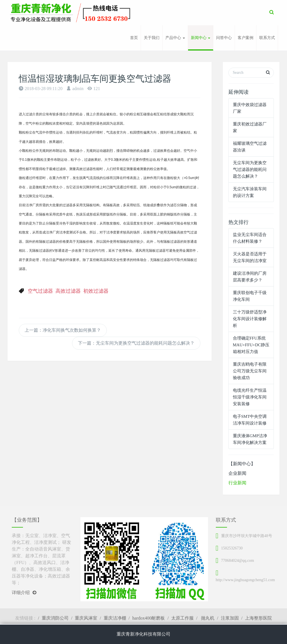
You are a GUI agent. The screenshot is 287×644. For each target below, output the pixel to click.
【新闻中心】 (242, 464)
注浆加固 (230, 618)
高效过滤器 (68, 291)
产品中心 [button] (175, 38)
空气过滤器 (40, 291)
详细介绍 (24, 593)
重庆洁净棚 (115, 618)
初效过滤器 (96, 291)
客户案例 (246, 38)
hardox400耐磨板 (149, 618)
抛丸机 (207, 618)
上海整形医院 (258, 618)
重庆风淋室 (86, 618)
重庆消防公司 (55, 618)
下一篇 (136, 343)
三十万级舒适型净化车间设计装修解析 (250, 319)
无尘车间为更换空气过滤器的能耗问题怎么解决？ (250, 169)
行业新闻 (237, 483)
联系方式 (267, 38)
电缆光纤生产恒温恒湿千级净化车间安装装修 (250, 397)
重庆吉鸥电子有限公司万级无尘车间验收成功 (250, 371)
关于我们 (152, 38)
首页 (134, 38)
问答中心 (224, 38)
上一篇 (63, 330)
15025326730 (232, 548)
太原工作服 (182, 618)
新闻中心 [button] (201, 38)
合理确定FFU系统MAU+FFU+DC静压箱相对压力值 (251, 345)
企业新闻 (237, 473)
